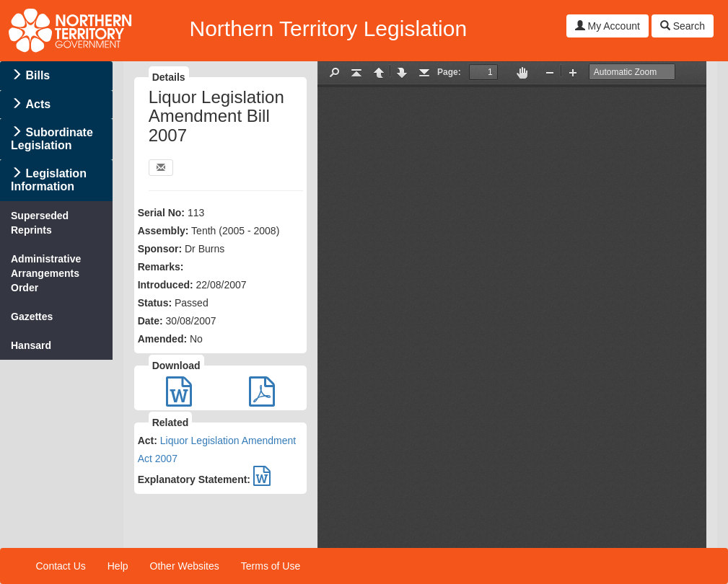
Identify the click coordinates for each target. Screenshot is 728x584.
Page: (449, 72)
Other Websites (185, 566)
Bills (38, 75)
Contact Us (61, 566)
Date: (150, 321)
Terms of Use (271, 566)
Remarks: (161, 267)
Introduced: (166, 285)
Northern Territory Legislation (328, 28)
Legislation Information (49, 180)
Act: (148, 441)
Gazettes (32, 317)
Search (683, 26)
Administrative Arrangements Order (46, 273)
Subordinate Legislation (52, 139)
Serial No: (161, 213)
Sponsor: (160, 249)
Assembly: (163, 231)
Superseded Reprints (40, 223)
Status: (155, 303)
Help (118, 566)
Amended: (162, 339)
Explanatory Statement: (194, 479)
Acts (38, 104)
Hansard (31, 345)
